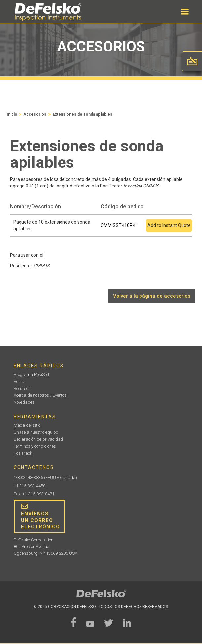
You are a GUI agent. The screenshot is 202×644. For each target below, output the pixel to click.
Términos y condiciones (35, 446)
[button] (185, 12)
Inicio (12, 114)
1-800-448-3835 (28, 477)
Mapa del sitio (27, 425)
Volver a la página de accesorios (152, 296)
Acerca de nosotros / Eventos (40, 395)
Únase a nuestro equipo (36, 432)
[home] (46, 12)
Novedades (24, 402)
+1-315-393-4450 (29, 486)
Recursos (22, 388)
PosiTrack (23, 453)
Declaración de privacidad (38, 439)
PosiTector (30, 266)
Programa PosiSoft (31, 374)
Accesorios (35, 114)
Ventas (20, 381)
